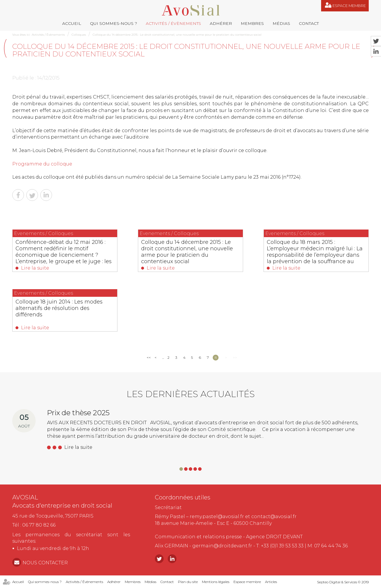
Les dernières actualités (191, 394)
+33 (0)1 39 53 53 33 (282, 546)
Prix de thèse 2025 (78, 413)
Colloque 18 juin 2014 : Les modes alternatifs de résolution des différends (59, 308)
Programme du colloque (42, 164)
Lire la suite (35, 268)
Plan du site (188, 582)
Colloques (79, 35)
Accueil (72, 23)
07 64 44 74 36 (331, 546)
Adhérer (221, 23)
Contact (309, 23)
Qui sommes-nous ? (114, 23)
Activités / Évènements (173, 23)
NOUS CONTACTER (45, 563)
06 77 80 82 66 (39, 525)
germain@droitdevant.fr (222, 546)
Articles (271, 582)
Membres (252, 23)
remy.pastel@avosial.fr (217, 517)
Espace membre (349, 6)
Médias (281, 23)
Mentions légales (216, 582)
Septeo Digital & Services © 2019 (343, 582)
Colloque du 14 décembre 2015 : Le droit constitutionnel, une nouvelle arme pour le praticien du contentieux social (177, 35)
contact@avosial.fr (274, 517)
